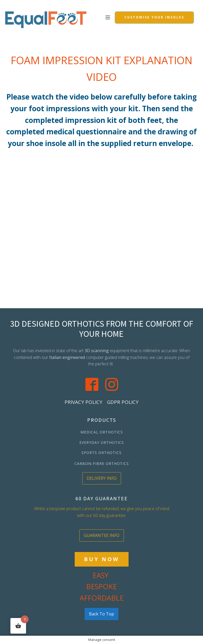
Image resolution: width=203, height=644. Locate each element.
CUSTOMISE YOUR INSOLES (154, 17)
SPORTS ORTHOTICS (102, 453)
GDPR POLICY (123, 402)
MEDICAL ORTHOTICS (102, 432)
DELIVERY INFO (102, 478)
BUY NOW (102, 559)
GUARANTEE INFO (102, 535)
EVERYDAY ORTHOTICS (102, 442)
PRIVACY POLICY (83, 402)
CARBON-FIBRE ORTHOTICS (102, 464)
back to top (102, 614)
